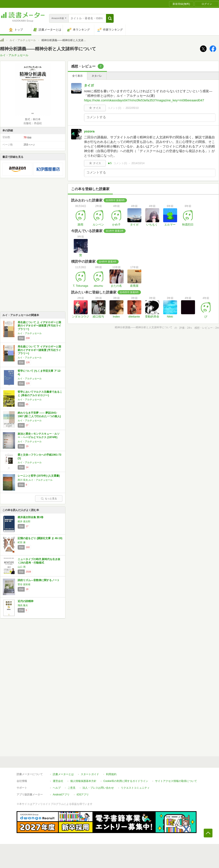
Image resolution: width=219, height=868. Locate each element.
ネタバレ (97, 76)
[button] (110, 18)
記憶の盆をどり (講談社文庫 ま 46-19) (40, 538)
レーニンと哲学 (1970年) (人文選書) (39, 476)
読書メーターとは (63, 774)
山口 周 (22, 567)
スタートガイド (90, 774)
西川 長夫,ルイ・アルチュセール (35, 480)
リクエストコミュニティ (135, 788)
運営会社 (58, 781)
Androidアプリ (61, 795)
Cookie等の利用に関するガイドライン (126, 781)
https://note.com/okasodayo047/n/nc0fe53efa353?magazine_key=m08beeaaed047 (144, 100)
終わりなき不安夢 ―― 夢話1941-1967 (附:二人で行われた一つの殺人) (39, 415)
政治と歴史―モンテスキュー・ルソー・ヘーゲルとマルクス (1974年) (39, 436)
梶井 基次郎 (24, 521)
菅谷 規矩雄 (24, 584)
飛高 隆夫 (23, 605)
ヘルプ (57, 788)
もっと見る (49, 498)
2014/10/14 (138, 163)
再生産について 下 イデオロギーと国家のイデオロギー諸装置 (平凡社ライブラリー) (39, 350)
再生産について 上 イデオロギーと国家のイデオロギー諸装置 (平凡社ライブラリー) (39, 326)
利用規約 (111, 774)
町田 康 (22, 542)
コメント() (114, 108)
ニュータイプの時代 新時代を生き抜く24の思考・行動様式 (39, 561)
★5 (110, 163)
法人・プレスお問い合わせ (98, 788)
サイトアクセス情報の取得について (176, 781)
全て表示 (77, 76)
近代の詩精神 (26, 601)
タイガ (89, 85)
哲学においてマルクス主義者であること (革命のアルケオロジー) (40, 394)
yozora (89, 131)
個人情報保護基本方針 (83, 781)
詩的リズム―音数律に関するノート (39, 580)
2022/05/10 (132, 108)
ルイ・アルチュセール (23, 40)
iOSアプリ (83, 795)
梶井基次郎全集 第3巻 (31, 517)
